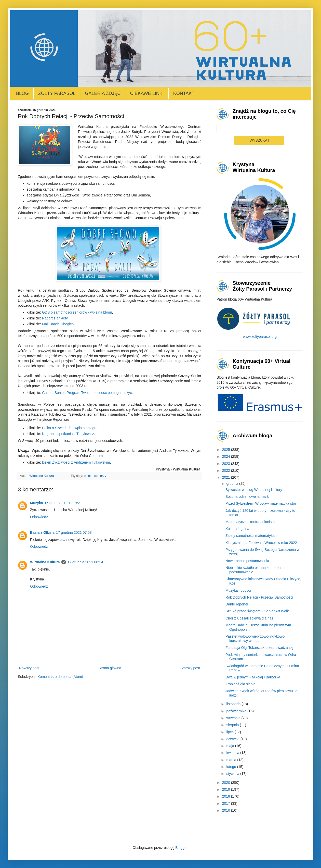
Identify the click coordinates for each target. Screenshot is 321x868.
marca (232, 760)
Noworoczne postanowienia (247, 561)
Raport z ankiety (55, 318)
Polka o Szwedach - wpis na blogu (69, 428)
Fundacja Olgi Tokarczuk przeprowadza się (259, 648)
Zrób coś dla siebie (240, 684)
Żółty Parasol (57, 93)
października (237, 711)
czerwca (233, 739)
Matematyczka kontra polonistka (251, 522)
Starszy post (190, 668)
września (234, 718)
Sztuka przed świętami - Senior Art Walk (257, 611)
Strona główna (110, 668)
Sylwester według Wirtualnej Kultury (254, 490)
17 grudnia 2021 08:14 (85, 562)
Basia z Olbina (42, 532)
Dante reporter (237, 604)
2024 (227, 456)
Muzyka (37, 503)
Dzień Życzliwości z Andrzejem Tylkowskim (76, 462)
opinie (88, 476)
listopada (234, 704)
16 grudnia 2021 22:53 (62, 503)
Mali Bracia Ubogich (58, 324)
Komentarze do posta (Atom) (60, 677)
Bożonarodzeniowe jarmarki (248, 497)
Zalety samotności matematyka (250, 536)
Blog (22, 93)
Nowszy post (29, 668)
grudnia (233, 483)
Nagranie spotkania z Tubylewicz (68, 434)
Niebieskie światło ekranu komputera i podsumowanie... (255, 570)
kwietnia (233, 753)
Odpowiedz (39, 517)
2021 (227, 477)
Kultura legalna (237, 529)
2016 (227, 810)
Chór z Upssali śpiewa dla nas (249, 618)
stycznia (233, 774)
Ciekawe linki (147, 93)
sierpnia (233, 725)
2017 (227, 803)
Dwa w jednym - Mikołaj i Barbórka (253, 677)
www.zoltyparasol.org (260, 337)
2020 (227, 783)
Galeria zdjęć (103, 93)
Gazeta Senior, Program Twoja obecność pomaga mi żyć (87, 393)
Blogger (181, 848)
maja (231, 746)
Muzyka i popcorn (239, 590)
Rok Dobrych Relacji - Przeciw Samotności (259, 597)
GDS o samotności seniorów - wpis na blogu (77, 312)
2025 (227, 450)
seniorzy (100, 476)
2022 (227, 470)
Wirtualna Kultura (45, 562)
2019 (227, 789)
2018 (227, 796)
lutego (232, 767)
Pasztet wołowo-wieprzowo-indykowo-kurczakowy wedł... (256, 638)
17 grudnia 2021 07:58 (74, 532)
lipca (230, 732)
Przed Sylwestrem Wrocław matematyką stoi (261, 503)
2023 (227, 464)
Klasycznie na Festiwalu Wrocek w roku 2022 (261, 543)
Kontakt (184, 93)
